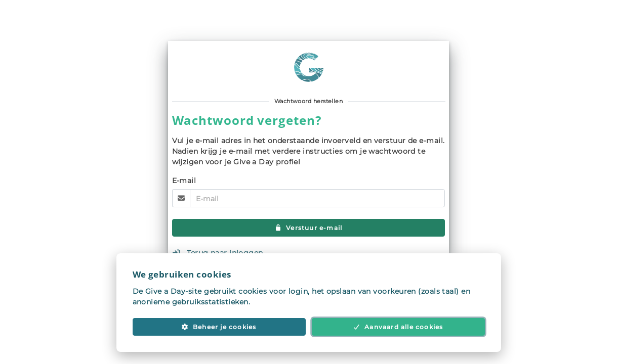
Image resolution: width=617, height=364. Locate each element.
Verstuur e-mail (309, 228)
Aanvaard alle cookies (398, 327)
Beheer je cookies (219, 327)
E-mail (184, 180)
